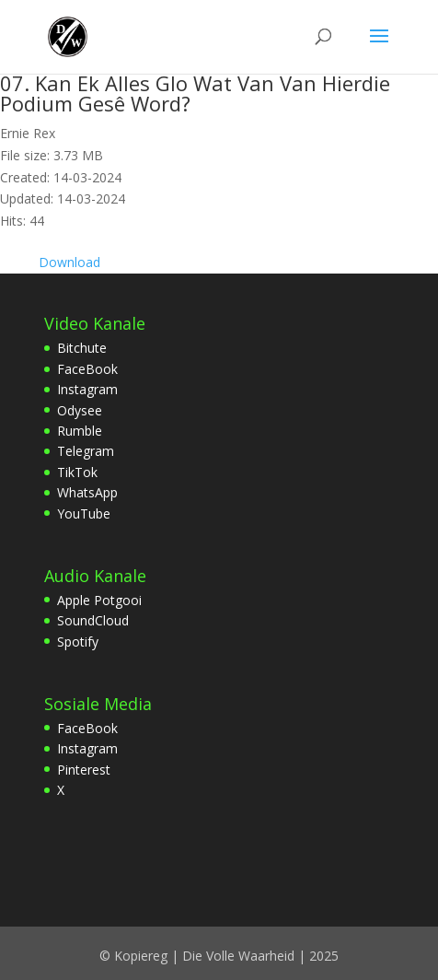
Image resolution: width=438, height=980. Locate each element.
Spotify (78, 642)
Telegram (86, 451)
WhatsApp (87, 492)
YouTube (84, 513)
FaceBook (87, 369)
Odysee (80, 410)
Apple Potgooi (99, 600)
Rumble (80, 431)
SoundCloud (93, 620)
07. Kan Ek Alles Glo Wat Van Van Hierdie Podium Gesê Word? (195, 93)
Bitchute (82, 348)
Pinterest (84, 770)
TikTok (77, 472)
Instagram (87, 389)
